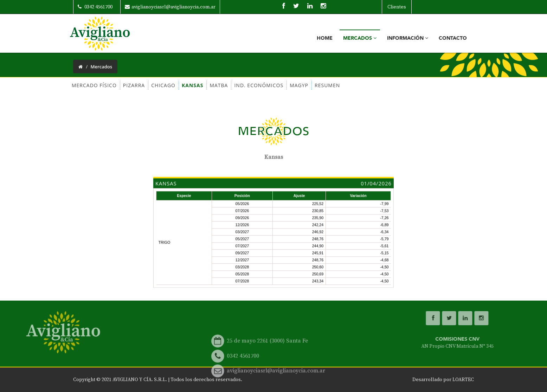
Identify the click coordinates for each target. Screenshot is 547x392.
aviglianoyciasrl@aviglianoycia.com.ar (170, 7)
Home (325, 38)
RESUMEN (304, 85)
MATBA (195, 85)
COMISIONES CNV (507, 343)
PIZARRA (110, 85)
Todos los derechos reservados (206, 380)
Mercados (360, 38)
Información (408, 38)
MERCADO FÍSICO (71, 85)
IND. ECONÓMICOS (236, 85)
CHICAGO (140, 85)
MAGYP (276, 85)
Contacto (453, 38)
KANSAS (169, 85)
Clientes (397, 7)
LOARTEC (463, 380)
